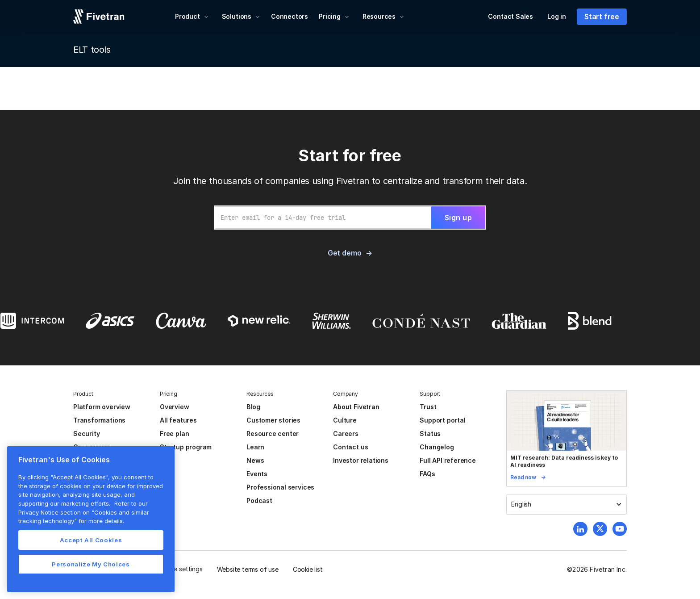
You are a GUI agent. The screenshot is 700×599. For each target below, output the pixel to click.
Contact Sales (510, 16)
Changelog (437, 447)
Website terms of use (248, 569)
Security (86, 434)
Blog (253, 407)
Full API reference (448, 460)
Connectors (290, 16)
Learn (255, 447)
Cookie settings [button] (180, 569)
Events (257, 474)
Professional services (280, 487)
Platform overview (102, 407)
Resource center (273, 434)
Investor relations (361, 460)
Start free (602, 17)
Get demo (344, 253)
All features (178, 420)
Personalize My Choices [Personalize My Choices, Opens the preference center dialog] (91, 564)
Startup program (186, 447)
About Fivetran (356, 407)
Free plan (174, 434)
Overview (174, 407)
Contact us (350, 447)
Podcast (259, 501)
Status (430, 434)
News (255, 460)
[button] (192, 17)
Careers (346, 434)
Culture (345, 420)
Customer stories (273, 420)
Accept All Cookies (91, 540)
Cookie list (308, 569)
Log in (557, 16)
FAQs (427, 474)
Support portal (442, 420)
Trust (428, 407)
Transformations (99, 420)
